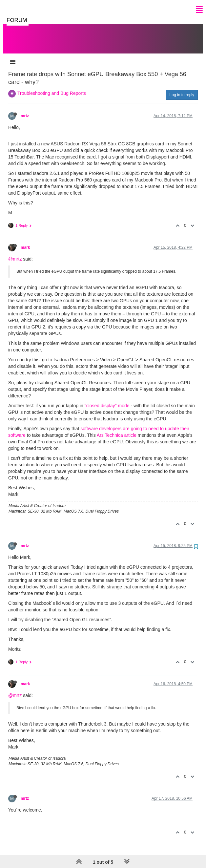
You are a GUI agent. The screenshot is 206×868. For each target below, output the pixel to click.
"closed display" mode (107, 399)
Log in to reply (182, 88)
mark (25, 241)
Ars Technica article (117, 429)
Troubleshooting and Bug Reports (52, 87)
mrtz (25, 109)
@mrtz (15, 252)
